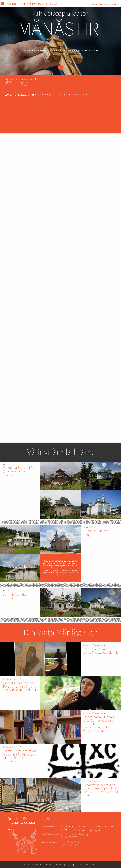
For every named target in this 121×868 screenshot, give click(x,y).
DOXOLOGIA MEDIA (46, 865)
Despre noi (93, 4)
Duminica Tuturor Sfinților (96, 533)
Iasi (25, 85)
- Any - (17, 95)
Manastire (12, 80)
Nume (38, 79)
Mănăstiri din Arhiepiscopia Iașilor (32, 3)
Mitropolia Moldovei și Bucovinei (96, 827)
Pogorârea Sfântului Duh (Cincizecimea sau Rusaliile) (20, 471)
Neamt (27, 82)
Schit (10, 82)
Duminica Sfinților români (15, 596)
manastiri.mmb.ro (89, 865)
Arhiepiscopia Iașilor (111, 4)
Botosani (28, 80)
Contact (101, 4)
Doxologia (84, 835)
